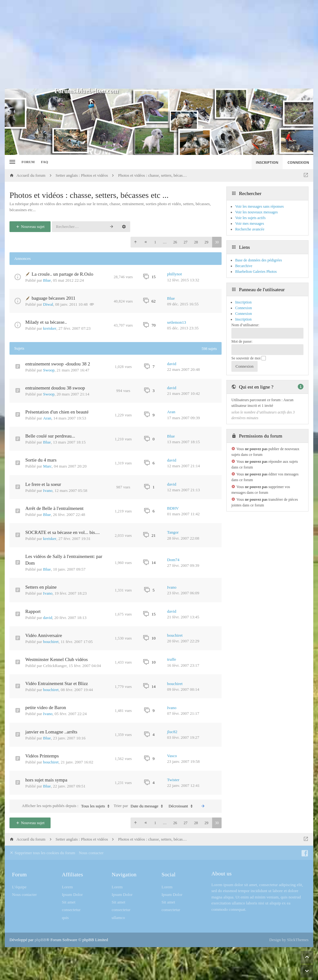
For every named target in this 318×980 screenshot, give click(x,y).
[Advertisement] (159, 44)
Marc (47, 466)
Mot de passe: (242, 341)
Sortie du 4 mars (41, 460)
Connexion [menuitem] (299, 162)
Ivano (48, 490)
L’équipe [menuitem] (19, 887)
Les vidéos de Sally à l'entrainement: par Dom (64, 560)
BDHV (173, 508)
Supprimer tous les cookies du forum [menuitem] (42, 853)
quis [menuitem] (65, 918)
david (172, 364)
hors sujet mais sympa (46, 780)
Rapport (33, 611)
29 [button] (206, 242)
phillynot (175, 274)
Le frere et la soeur (43, 484)
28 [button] (196, 242)
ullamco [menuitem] (118, 918)
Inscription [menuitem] (267, 162)
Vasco (172, 756)
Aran (47, 418)
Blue (47, 280)
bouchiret (51, 642)
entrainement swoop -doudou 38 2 (58, 364)
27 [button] (186, 242)
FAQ (45, 162)
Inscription (243, 319)
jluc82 (172, 732)
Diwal (48, 304)
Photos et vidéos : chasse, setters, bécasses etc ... (89, 195)
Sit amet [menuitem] (69, 902)
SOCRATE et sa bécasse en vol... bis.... (62, 532)
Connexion (244, 314)
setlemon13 (177, 322)
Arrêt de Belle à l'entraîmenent (54, 508)
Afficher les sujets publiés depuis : (67, 806)
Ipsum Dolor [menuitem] (72, 894)
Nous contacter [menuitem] (91, 853)
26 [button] (175, 242)
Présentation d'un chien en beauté (57, 412)
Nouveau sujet (30, 227)
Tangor (173, 532)
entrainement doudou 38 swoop (55, 388)
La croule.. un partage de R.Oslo (62, 274)
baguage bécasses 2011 (54, 298)
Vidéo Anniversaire (44, 635)
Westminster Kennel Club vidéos (57, 659)
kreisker (50, 328)
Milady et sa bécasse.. (46, 322)
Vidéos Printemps (42, 756)
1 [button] (155, 242)
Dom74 (173, 560)
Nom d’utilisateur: (245, 325)
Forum (28, 162)
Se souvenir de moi (249, 358)
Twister (173, 780)
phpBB (40, 940)
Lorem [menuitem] (67, 887)
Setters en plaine (41, 587)
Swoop (49, 370)
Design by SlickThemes (289, 940)
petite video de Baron (46, 707)
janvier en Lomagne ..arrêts (51, 732)
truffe (172, 659)
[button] (135, 242)
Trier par (140, 806)
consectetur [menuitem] (71, 910)
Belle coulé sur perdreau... (50, 436)
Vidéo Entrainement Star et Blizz (57, 683)
